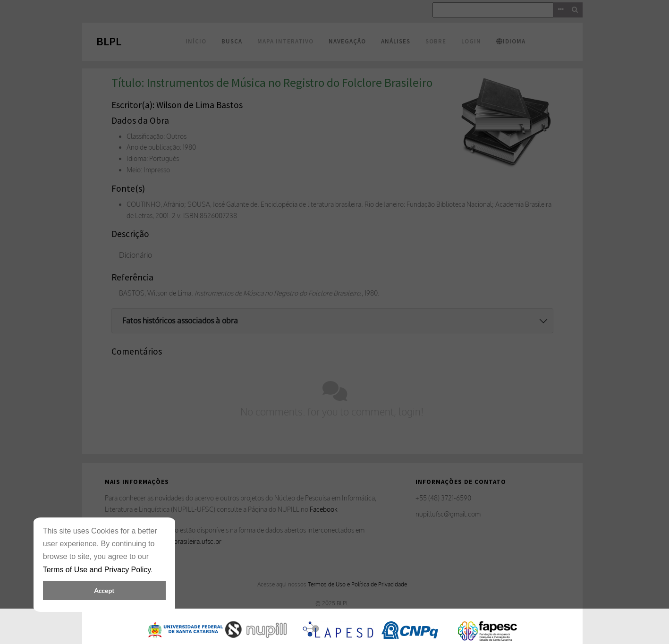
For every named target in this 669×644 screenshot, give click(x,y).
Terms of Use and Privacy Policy (97, 570)
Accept (104, 590)
